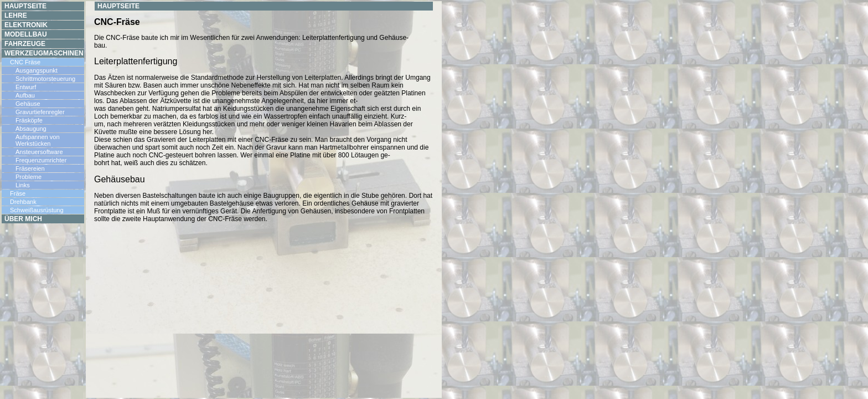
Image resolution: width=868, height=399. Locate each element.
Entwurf (26, 87)
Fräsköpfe (29, 120)
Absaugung (31, 129)
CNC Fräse (25, 62)
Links (23, 185)
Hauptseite (25, 6)
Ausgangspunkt (37, 70)
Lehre (16, 16)
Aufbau (25, 95)
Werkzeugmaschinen (44, 53)
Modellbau (26, 34)
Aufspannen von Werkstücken (38, 140)
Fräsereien (30, 168)
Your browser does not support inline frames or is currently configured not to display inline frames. (264, 199)
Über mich (23, 219)
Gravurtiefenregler (40, 112)
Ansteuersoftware (39, 152)
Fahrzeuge (25, 44)
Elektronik (26, 25)
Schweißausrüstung (37, 210)
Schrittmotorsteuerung (45, 79)
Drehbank (23, 202)
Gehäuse (28, 104)
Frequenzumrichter (41, 160)
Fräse (18, 193)
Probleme (29, 177)
